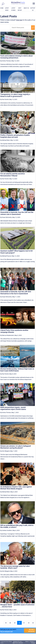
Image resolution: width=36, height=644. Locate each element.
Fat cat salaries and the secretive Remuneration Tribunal (13, 175)
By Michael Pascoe (6, 256)
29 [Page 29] (15, 623)
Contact (32, 642)
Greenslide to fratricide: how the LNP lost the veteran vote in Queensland (17, 213)
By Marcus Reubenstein (7, 335)
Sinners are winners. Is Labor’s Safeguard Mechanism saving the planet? (16, 447)
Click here (19, 20)
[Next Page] (33, 623)
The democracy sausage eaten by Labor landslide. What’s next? (15, 567)
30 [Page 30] (19, 623)
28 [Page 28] (10, 623)
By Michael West (5, 140)
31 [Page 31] (24, 623)
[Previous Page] (6, 623)
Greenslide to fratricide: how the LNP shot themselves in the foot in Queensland (16, 293)
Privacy (33, 643)
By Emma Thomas (6, 61)
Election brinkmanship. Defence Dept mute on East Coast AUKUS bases (17, 370)
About (27, 642)
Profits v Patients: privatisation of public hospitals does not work (15, 136)
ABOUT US (26, 8)
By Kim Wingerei (5, 451)
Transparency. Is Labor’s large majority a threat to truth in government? (15, 95)
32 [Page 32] (29, 623)
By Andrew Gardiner (6, 530)
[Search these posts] (21, 28)
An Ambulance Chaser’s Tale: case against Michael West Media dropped (16, 488)
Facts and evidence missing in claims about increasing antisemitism (16, 57)
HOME (2, 8)
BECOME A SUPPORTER (31, 631)
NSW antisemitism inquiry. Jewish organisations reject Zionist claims (13, 408)
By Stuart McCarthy (6, 217)
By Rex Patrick (4, 99)
